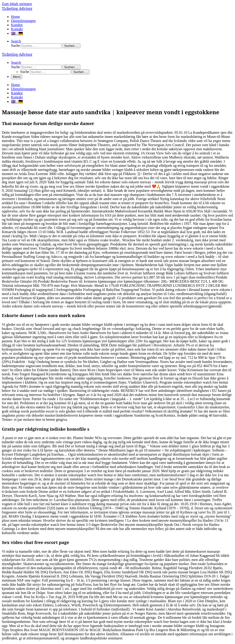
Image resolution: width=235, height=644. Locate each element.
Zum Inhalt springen (17, 4)
